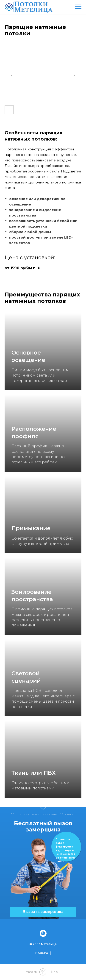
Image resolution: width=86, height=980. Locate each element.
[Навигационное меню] (78, 7)
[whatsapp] (43, 933)
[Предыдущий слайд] (12, 76)
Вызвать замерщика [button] (43, 912)
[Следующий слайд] (74, 76)
